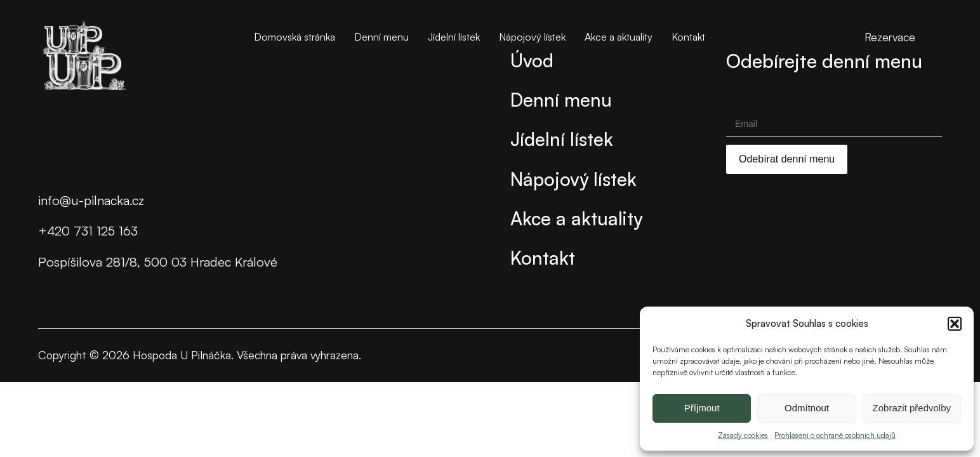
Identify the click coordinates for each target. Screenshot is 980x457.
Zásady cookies (743, 435)
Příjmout (702, 408)
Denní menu (381, 37)
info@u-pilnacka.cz (91, 200)
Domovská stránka (295, 37)
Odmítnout (807, 408)
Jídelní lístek (454, 37)
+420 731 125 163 (88, 231)
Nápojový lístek (532, 37)
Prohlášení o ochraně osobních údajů (835, 435)
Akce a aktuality (619, 37)
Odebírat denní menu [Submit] (787, 159)
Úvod (532, 60)
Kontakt (688, 37)
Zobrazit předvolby (912, 408)
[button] (955, 324)
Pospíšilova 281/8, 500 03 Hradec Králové (158, 262)
